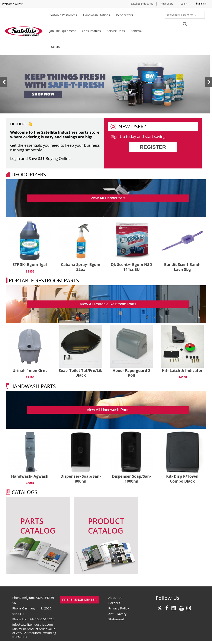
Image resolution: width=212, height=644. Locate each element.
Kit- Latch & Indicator (182, 370)
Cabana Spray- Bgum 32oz (81, 267)
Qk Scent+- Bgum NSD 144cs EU (131, 267)
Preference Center (80, 600)
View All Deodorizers (108, 198)
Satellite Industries (142, 4)
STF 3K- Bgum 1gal (30, 264)
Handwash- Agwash (30, 476)
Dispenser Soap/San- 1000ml (131, 479)
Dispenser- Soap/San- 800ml (81, 479)
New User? (167, 4)
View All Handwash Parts (108, 410)
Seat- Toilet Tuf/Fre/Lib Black (81, 373)
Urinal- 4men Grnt (30, 370)
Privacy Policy (119, 608)
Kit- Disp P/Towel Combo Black (182, 479)
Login (184, 4)
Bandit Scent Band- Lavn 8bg (182, 267)
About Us (115, 598)
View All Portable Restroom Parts (108, 304)
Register (153, 147)
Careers (114, 603)
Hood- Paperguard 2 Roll (131, 373)
